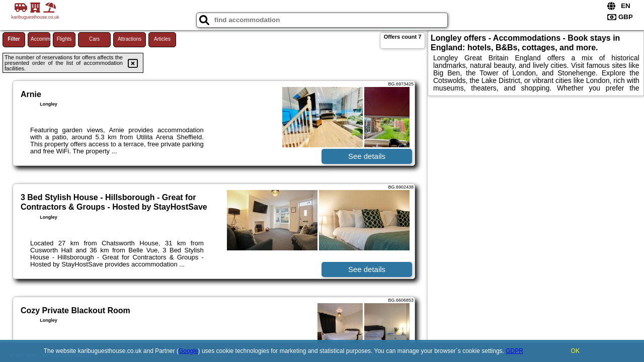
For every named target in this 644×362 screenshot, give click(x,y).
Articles (162, 39)
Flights (64, 39)
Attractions (130, 39)
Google (188, 351)
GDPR (514, 351)
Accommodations (41, 39)
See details (367, 156)
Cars (94, 39)
